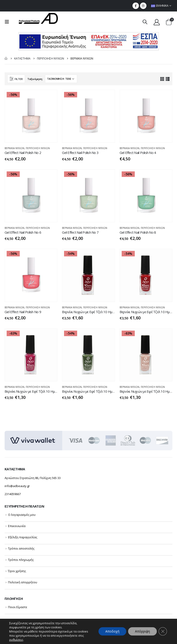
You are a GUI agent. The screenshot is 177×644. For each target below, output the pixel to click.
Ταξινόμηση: (35, 79)
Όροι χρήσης (17, 571)
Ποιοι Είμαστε (18, 607)
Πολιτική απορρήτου (23, 582)
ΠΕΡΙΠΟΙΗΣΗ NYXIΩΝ (38, 148)
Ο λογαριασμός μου (22, 515)
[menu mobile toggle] (8, 22)
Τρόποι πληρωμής (21, 560)
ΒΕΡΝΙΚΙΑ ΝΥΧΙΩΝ (14, 148)
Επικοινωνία (17, 526)
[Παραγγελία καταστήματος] (61, 79)
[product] (31, 116)
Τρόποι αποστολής (21, 548)
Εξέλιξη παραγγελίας (23, 537)
